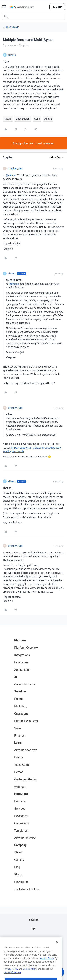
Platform (20, 640)
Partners (20, 801)
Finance (19, 736)
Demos (19, 772)
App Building (22, 670)
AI (16, 677)
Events (19, 757)
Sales (18, 728)
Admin (48, 119)
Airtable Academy (26, 750)
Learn (18, 743)
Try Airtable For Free (27, 889)
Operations (21, 713)
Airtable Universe (25, 838)
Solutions (20, 691)
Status (19, 874)
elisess (12, 55)
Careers (19, 860)
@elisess (11, 175)
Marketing (21, 706)
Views (8, 119)
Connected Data (25, 684)
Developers (21, 816)
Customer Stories (25, 779)
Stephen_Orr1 (16, 168)
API (34, 929)
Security (34, 920)
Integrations (22, 655)
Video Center (22, 765)
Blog (17, 867)
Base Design (12, 27)
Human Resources (26, 721)
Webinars (20, 787)
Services (20, 808)
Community (22, 823)
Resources (21, 794)
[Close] (57, 951)
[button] (4, 7)
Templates (21, 831)
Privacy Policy (11, 977)
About (18, 852)
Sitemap (33, 938)
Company (20, 845)
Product (19, 699)
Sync (37, 119)
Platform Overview (26, 648)
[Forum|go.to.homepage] (22, 7)
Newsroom (21, 882)
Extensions (21, 662)
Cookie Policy (47, 967)
